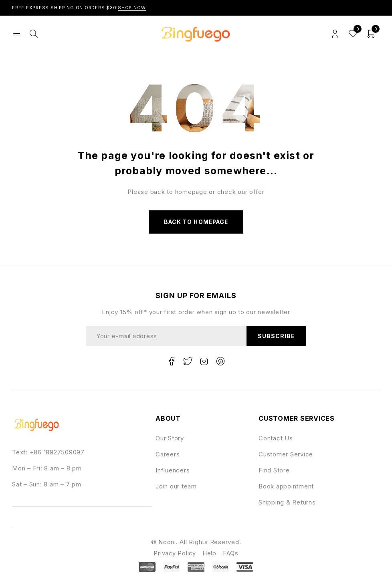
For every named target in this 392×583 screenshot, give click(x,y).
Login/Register (335, 34)
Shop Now (132, 8)
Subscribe (276, 337)
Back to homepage (196, 222)
